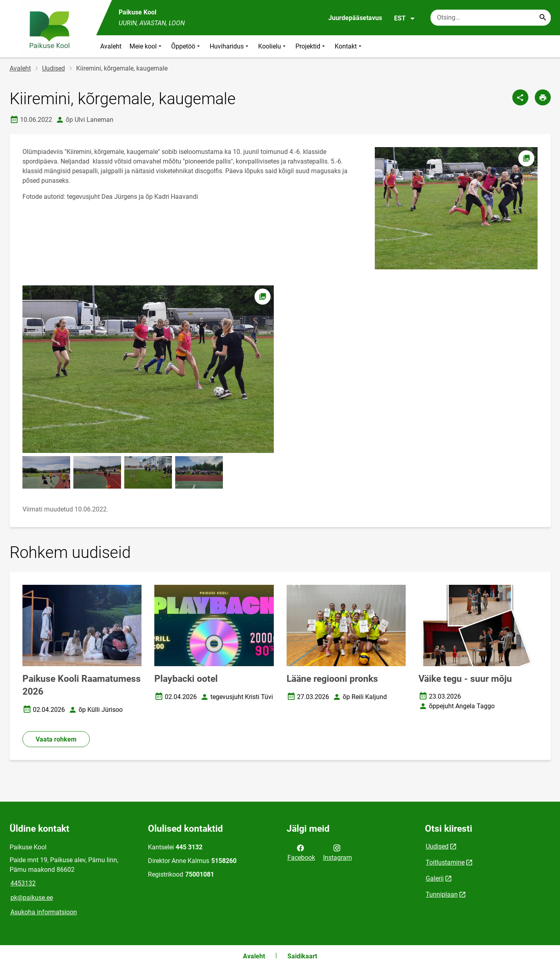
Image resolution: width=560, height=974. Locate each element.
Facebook (301, 852)
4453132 (23, 883)
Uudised (54, 68)
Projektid (311, 46)
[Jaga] (520, 97)
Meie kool (146, 46)
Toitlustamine (445, 862)
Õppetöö (186, 46)
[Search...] (543, 18)
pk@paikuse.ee (32, 898)
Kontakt (349, 46)
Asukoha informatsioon (44, 912)
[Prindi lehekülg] (543, 97)
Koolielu (273, 46)
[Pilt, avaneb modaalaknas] (148, 369)
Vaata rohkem (56, 739)
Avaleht (111, 46)
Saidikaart (302, 956)
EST (405, 18)
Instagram (338, 852)
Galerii (435, 878)
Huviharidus (230, 46)
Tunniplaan (442, 894)
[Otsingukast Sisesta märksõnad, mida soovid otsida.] (491, 18)
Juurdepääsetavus (355, 18)
